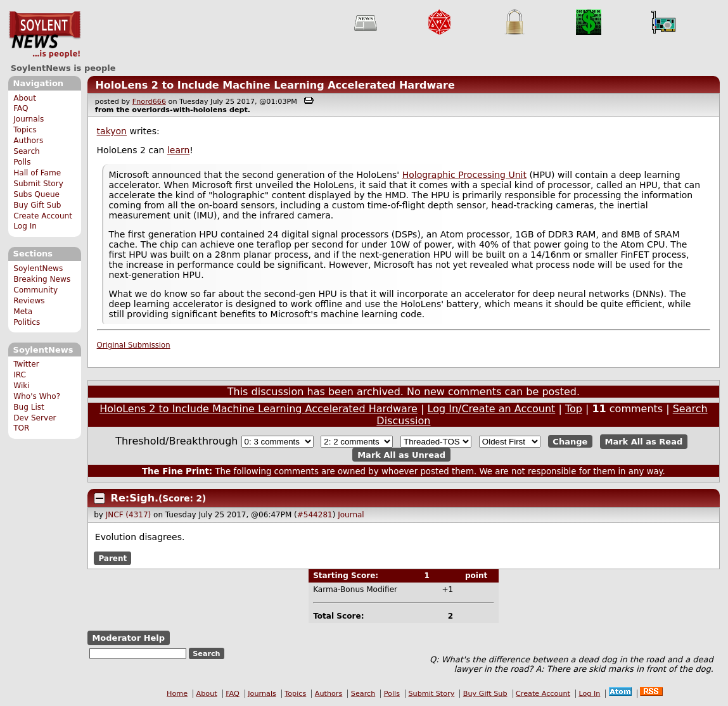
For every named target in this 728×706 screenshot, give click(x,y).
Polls (22, 162)
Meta (23, 312)
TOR (21, 428)
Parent (112, 558)
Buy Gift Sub (37, 205)
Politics (27, 322)
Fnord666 (149, 102)
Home (177, 694)
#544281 (315, 515)
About (25, 98)
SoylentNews (45, 35)
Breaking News (42, 279)
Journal (351, 515)
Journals (29, 119)
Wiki (21, 386)
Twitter (26, 364)
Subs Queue (36, 194)
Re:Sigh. (135, 498)
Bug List (29, 407)
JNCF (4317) (129, 515)
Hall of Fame (37, 173)
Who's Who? (37, 396)
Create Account (43, 216)
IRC (20, 375)
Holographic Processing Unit (464, 175)
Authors (28, 141)
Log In (25, 226)
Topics (25, 130)
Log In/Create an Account (492, 409)
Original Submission (134, 345)
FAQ (21, 108)
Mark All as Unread (401, 454)
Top (574, 409)
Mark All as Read (644, 442)
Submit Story (38, 184)
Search (27, 151)
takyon (112, 131)
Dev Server (35, 418)
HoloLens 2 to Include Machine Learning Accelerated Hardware (275, 85)
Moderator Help (128, 638)
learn (178, 150)
